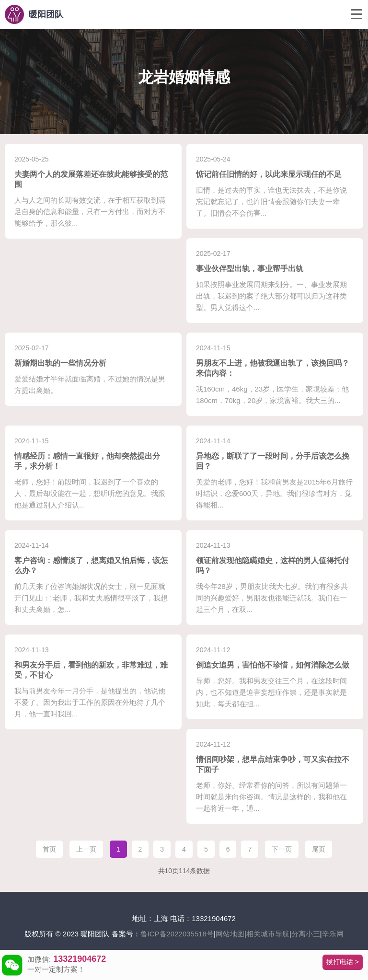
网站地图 (230, 934)
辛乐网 (333, 934)
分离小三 (306, 934)
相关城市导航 (268, 934)
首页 (49, 849)
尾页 (319, 849)
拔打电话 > (343, 962)
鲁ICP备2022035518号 (177, 934)
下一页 (282, 849)
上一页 (86, 849)
